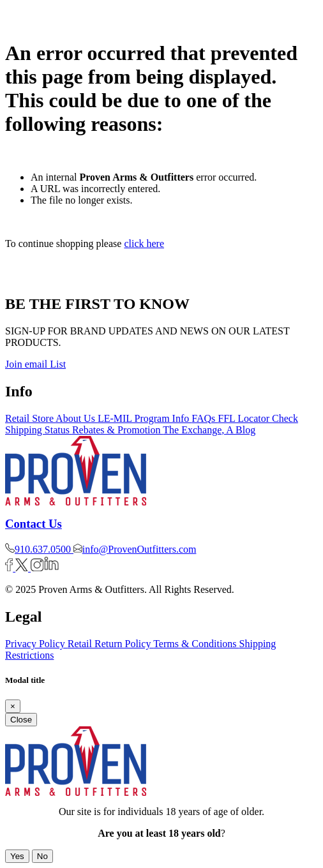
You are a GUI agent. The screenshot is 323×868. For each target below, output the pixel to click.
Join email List (35, 364)
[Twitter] (23, 568)
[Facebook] (10, 568)
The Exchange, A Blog (209, 430)
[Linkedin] (51, 568)
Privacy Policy (36, 644)
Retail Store (30, 418)
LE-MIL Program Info (145, 418)
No (42, 856)
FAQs (205, 418)
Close (21, 720)
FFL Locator (245, 418)
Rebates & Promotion (117, 430)
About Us (77, 418)
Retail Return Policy (110, 644)
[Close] (13, 706)
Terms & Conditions (196, 644)
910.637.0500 (39, 549)
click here (144, 243)
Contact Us (34, 524)
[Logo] (76, 502)
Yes (17, 856)
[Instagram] (37, 568)
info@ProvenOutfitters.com (135, 549)
